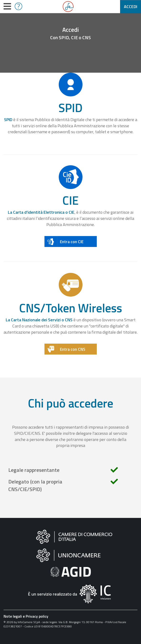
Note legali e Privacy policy (26, 616)
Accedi (131, 7)
